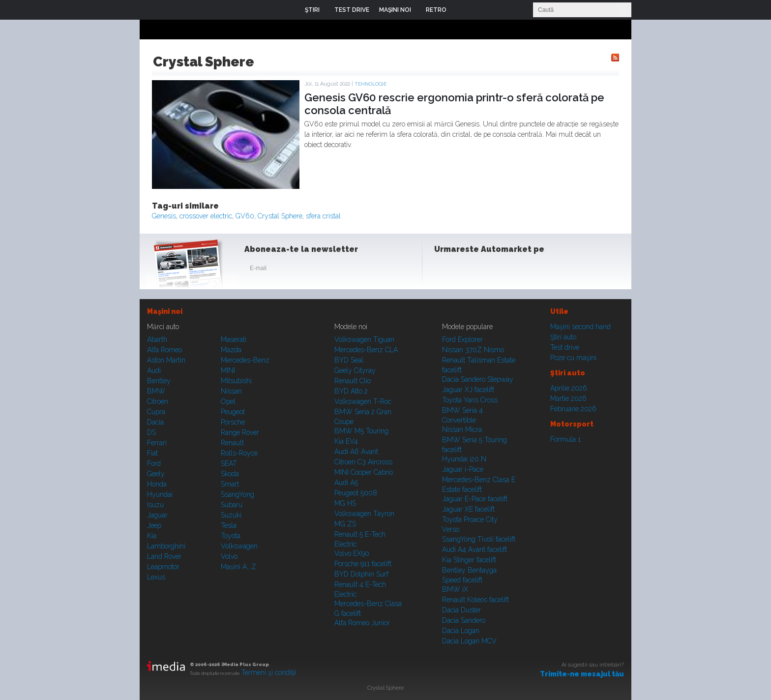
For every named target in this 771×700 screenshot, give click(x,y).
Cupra (156, 412)
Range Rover (240, 432)
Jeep (154, 525)
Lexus (156, 577)
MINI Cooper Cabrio (364, 472)
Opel (228, 401)
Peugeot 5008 (356, 493)
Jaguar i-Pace (463, 469)
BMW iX (455, 589)
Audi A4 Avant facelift (474, 549)
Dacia (155, 422)
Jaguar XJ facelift (468, 390)
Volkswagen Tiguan (364, 339)
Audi (154, 370)
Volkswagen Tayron (364, 514)
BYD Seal (349, 360)
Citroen (158, 401)
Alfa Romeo (164, 350)
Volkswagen (239, 546)
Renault (232, 443)
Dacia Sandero (464, 620)
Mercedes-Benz (245, 360)
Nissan (231, 391)
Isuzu (155, 505)
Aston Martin (166, 360)
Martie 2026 (568, 398)
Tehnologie (371, 84)
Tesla (229, 525)
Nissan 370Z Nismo (473, 350)
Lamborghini (166, 546)
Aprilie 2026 (569, 388)
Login (461, 10)
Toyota (231, 536)
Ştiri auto (563, 337)
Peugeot (233, 412)
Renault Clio (353, 381)
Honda (157, 484)
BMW (156, 391)
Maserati (234, 339)
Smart (230, 484)
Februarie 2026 (573, 409)
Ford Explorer (462, 339)
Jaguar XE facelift (468, 509)
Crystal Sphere (280, 216)
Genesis (164, 216)
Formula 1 (565, 439)
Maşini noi (165, 311)
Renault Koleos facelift (475, 600)
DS (151, 432)
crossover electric (206, 216)
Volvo (229, 556)
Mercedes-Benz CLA (366, 350)
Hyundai (160, 494)
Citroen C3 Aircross (363, 462)
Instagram (468, 270)
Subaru (232, 505)
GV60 (245, 216)
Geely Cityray (355, 370)
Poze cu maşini (573, 358)
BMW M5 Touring (361, 431)
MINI (228, 370)
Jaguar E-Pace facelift (475, 499)
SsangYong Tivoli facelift (479, 539)
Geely (156, 474)
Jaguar (157, 515)
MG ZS (345, 524)
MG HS (345, 503)
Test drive (565, 347)
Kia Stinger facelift (469, 560)
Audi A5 (346, 483)
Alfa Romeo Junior (362, 623)
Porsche (233, 422)
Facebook (444, 270)
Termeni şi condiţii (269, 672)
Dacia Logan (461, 631)
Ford (154, 463)
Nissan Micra (462, 429)
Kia (152, 536)
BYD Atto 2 (351, 391)
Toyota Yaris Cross (470, 400)
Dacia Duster (461, 610)
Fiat (152, 453)
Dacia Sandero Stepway (478, 379)
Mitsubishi (236, 381)
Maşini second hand (580, 327)
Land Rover (164, 556)
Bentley (159, 381)
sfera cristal (323, 216)
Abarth (157, 339)
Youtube (492, 270)
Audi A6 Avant (356, 452)
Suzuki (231, 515)
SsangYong (237, 494)
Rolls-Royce (239, 453)
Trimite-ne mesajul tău (582, 674)
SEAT (229, 463)
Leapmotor (163, 567)
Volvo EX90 (352, 553)
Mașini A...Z (238, 567)
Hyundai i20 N (464, 459)
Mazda (231, 350)
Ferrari (157, 443)
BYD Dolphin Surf (361, 574)
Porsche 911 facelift (363, 564)
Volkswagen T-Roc (363, 401)
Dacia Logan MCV (469, 641)
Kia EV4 (346, 441)
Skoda (230, 474)
